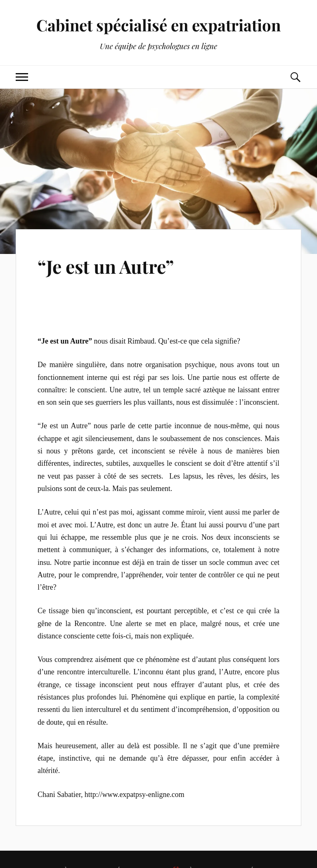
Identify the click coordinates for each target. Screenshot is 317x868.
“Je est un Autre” (106, 266)
